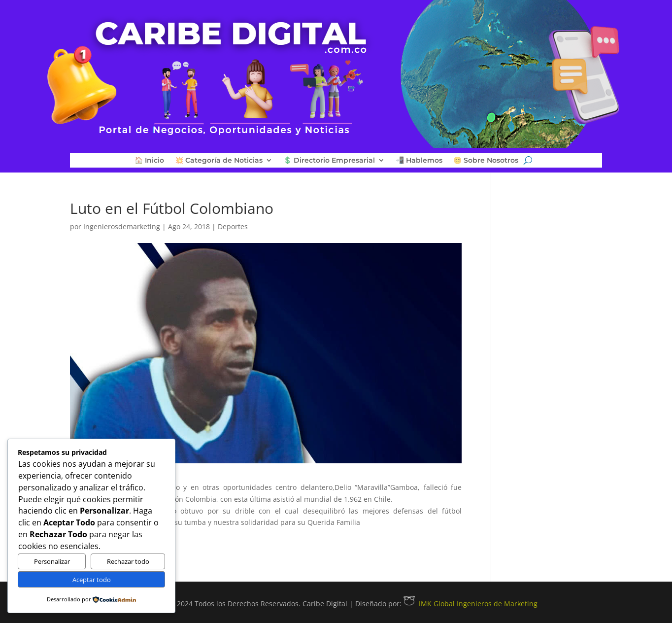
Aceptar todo (92, 580)
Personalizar (52, 561)
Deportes (233, 226)
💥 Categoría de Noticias (219, 161)
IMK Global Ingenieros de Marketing (470, 604)
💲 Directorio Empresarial (329, 161)
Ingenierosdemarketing (122, 226)
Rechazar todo (128, 561)
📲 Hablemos (419, 161)
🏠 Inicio (149, 161)
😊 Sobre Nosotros (486, 161)
